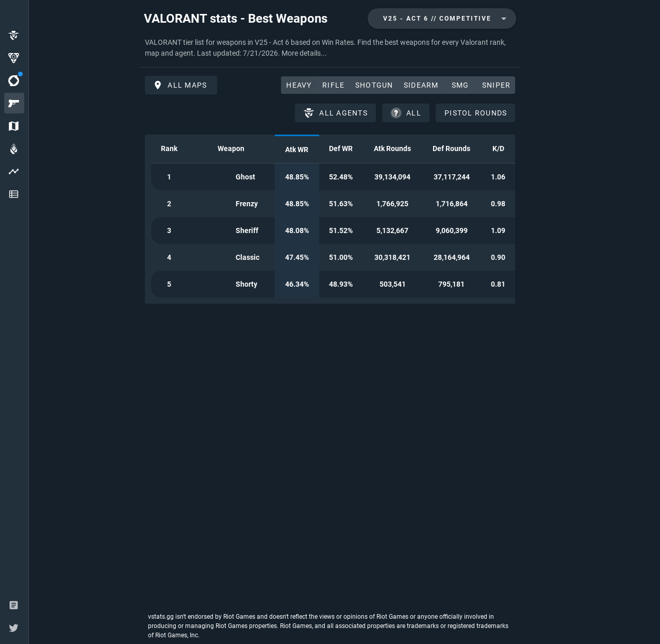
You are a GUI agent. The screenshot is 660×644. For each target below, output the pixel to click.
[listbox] (14, 115)
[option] (14, 35)
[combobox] (442, 19)
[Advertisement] (82, 168)
